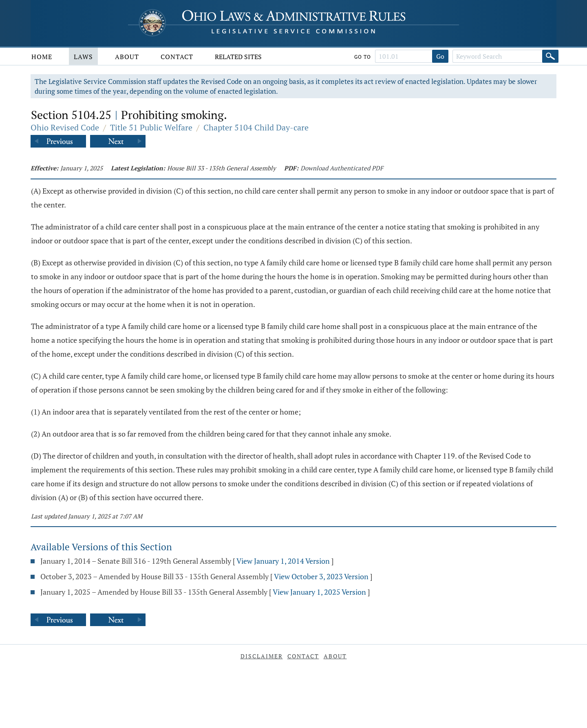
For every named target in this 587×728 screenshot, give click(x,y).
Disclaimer (262, 656)
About (127, 57)
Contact (177, 57)
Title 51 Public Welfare (151, 127)
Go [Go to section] (440, 56)
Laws (83, 57)
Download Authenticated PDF (342, 168)
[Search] (550, 56)
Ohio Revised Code (65, 127)
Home (42, 57)
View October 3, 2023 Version (321, 576)
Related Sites (238, 57)
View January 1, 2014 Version (283, 561)
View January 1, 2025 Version (319, 592)
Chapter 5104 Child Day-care (256, 127)
